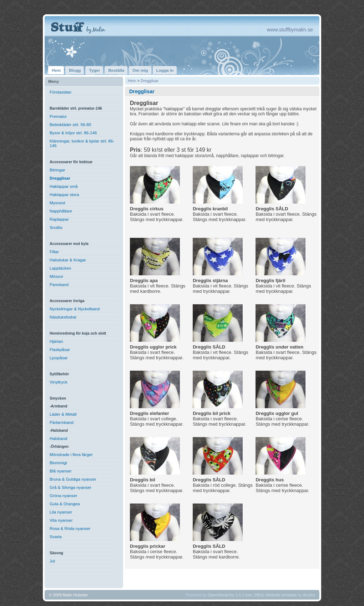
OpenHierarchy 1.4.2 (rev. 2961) (236, 595)
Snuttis (56, 227)
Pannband (59, 284)
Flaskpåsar (60, 349)
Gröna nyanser (63, 495)
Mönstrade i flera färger (71, 454)
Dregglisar (60, 178)
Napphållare (61, 211)
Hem (132, 81)
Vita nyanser (61, 520)
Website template (281, 595)
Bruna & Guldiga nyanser (73, 479)
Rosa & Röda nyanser (70, 528)
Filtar (54, 252)
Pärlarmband (62, 422)
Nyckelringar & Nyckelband (75, 309)
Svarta (56, 537)
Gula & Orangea (65, 504)
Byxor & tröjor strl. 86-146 (73, 133)
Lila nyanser (61, 512)
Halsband (58, 438)
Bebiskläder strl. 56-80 (70, 124)
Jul (52, 561)
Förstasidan (60, 92)
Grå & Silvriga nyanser (70, 487)
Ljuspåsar (59, 358)
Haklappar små (64, 186)
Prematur (58, 116)
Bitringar (57, 170)
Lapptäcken (60, 268)
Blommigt (58, 463)
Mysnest (57, 203)
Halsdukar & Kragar (68, 260)
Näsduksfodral (63, 317)
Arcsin (309, 595)
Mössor (56, 276)
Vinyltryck (59, 382)
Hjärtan (56, 341)
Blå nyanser (61, 471)
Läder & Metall (63, 414)
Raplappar (59, 219)
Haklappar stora (64, 194)
